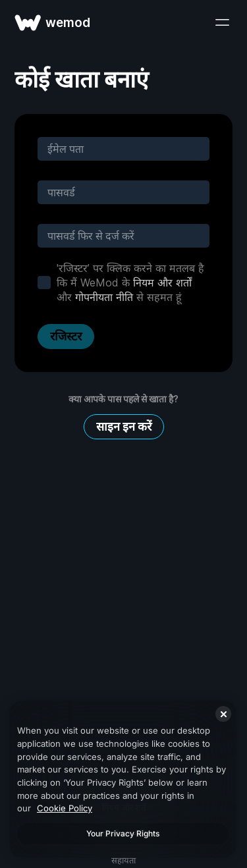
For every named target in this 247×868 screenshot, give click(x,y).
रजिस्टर (66, 336)
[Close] (223, 714)
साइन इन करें (124, 426)
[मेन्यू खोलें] (222, 22)
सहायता (123, 860)
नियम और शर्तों (162, 283)
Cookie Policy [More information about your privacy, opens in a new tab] (65, 808)
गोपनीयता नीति (104, 297)
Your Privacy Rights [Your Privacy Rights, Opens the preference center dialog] (123, 833)
